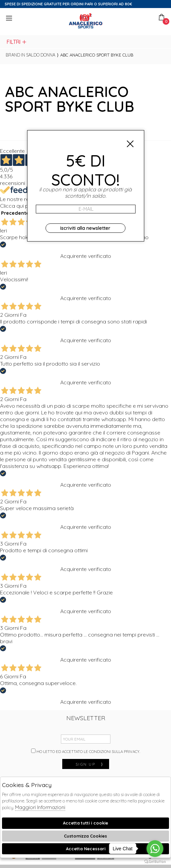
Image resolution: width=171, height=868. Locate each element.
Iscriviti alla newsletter (85, 228)
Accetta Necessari (86, 849)
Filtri (17, 42)
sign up (90, 764)
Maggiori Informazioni (40, 807)
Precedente (15, 213)
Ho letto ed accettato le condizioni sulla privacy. (86, 751)
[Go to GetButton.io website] (155, 861)
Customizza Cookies (85, 836)
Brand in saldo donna (30, 55)
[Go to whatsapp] (155, 849)
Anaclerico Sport (86, 21)
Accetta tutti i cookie (85, 823)
